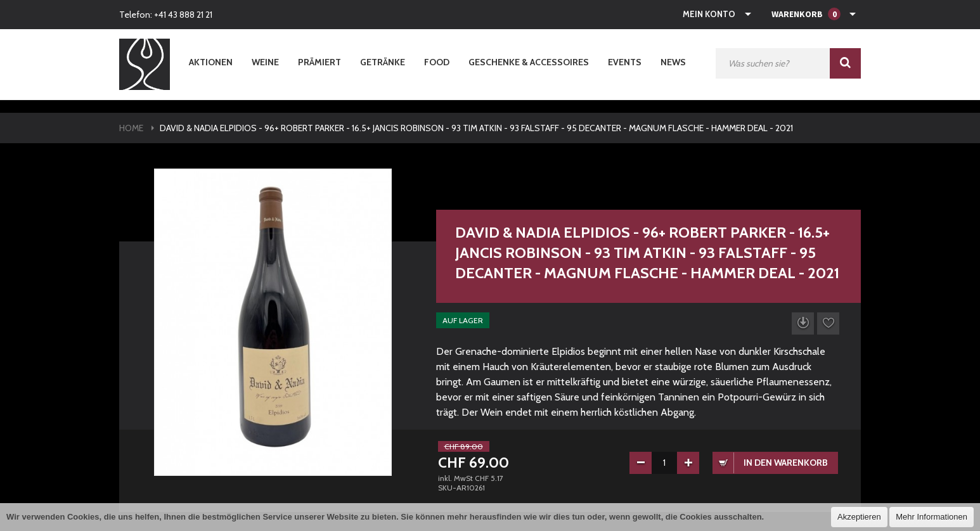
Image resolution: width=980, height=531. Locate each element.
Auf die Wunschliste (828, 323)
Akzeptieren (859, 517)
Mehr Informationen (932, 517)
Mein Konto (709, 14)
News (673, 62)
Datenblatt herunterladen (803, 323)
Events (625, 62)
